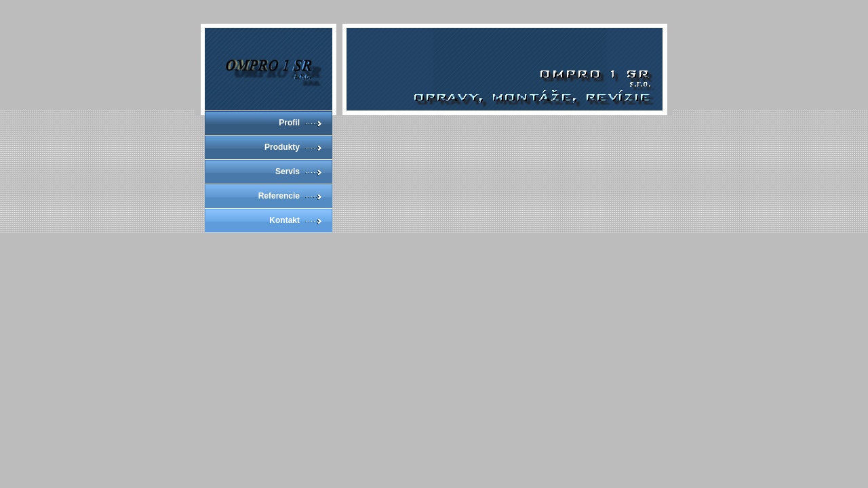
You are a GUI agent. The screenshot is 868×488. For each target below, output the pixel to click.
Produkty (282, 147)
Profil (289, 123)
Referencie (279, 196)
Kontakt (284, 220)
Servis (288, 171)
